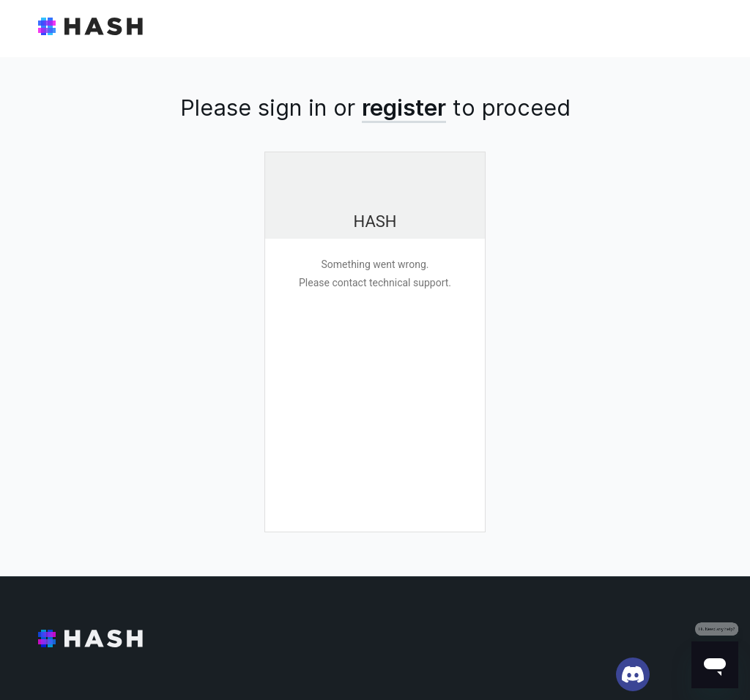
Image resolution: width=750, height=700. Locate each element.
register (404, 107)
